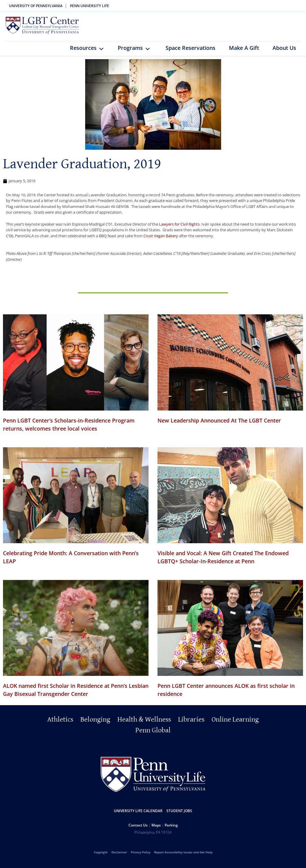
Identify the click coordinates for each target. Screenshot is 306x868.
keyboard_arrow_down (104, 57)
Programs (130, 52)
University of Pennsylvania (36, 6)
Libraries (191, 724)
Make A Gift (244, 52)
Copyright (101, 857)
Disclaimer (119, 857)
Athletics (60, 724)
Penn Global (153, 735)
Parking (171, 830)
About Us (284, 52)
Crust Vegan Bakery (161, 240)
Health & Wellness (144, 724)
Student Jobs (179, 815)
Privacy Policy (141, 857)
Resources (83, 52)
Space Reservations (191, 52)
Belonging (95, 724)
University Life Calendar (138, 815)
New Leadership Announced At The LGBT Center (219, 425)
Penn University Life (89, 6)
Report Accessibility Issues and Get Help (183, 857)
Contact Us (138, 830)
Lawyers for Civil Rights (179, 229)
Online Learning (235, 724)
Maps (156, 830)
